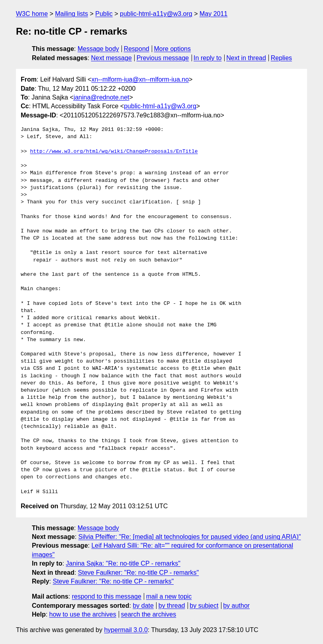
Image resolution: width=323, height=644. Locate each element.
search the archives (149, 614)
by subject (204, 606)
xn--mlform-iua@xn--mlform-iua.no (140, 79)
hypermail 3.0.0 (126, 630)
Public (104, 14)
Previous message (163, 58)
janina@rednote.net (102, 97)
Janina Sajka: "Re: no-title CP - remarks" (123, 563)
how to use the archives (83, 614)
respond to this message (106, 596)
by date (143, 606)
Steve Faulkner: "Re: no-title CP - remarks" (139, 573)
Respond (137, 49)
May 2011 (213, 14)
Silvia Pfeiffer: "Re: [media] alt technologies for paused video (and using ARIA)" (190, 537)
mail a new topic (169, 596)
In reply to (208, 58)
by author (236, 606)
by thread (172, 606)
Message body (98, 49)
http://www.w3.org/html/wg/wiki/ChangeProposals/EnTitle (114, 152)
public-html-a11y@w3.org (156, 14)
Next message (112, 58)
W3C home (32, 14)
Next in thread (246, 58)
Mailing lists (71, 14)
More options (173, 49)
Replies (281, 58)
